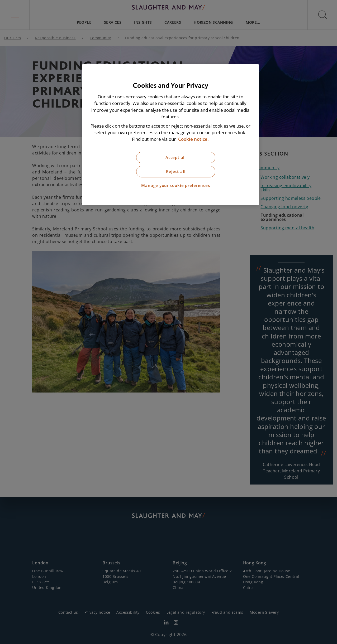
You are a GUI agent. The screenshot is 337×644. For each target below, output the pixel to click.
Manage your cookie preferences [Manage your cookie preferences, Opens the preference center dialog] (175, 185)
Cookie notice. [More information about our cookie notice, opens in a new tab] (193, 139)
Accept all (176, 158)
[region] (170, 135)
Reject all (176, 171)
